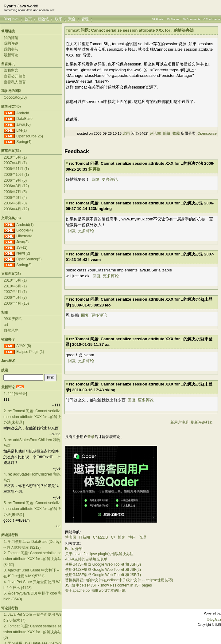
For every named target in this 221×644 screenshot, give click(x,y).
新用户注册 (180, 422)
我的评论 (11, 43)
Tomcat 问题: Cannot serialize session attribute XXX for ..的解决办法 (130, 30)
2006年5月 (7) (15, 298)
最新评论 (11, 55)
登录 (91, 437)
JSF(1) (22, 247)
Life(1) (21, 130)
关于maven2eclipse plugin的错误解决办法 (99, 554)
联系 (59, 19)
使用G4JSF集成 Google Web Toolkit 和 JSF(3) (103, 564)
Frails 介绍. (74, 549)
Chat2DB (101, 537)
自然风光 (11, 330)
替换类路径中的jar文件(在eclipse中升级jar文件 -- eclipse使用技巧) (119, 580)
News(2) (23, 253)
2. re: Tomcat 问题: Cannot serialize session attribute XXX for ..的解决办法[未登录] (32, 417)
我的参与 (11, 49)
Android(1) (25, 225)
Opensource (207, 133)
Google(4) (24, 230)
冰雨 (126, 133)
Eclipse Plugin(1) (30, 352)
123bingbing (100, 209)
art (6, 325)
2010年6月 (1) (15, 280)
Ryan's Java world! (21, 6)
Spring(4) (24, 142)
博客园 (71, 537)
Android (23, 113)
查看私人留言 (15, 82)
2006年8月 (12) (16, 186)
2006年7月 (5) (15, 192)
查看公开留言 (15, 76)
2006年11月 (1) (16, 169)
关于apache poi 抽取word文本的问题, (96, 591)
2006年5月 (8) (15, 203)
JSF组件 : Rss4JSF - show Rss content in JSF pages (109, 585)
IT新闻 (85, 537)
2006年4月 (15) (16, 303)
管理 (85, 19)
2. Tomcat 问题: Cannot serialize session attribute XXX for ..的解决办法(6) (32, 632)
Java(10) (23, 124)
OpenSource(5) (29, 259)
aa (107, 344)
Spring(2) (24, 265)
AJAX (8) (24, 346)
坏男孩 (94, 169)
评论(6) (155, 133)
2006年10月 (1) (16, 175)
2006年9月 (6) (15, 180)
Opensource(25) (30, 136)
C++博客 (118, 537)
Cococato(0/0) (15, 97)
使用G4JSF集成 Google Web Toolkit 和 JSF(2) (103, 570)
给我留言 (11, 70)
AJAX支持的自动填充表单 (86, 559)
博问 (132, 537)
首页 (28, 19)
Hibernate (24, 236)
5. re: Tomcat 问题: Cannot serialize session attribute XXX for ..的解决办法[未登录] (32, 509)
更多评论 (110, 179)
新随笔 (43, 19)
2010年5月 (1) (15, 157)
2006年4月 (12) (16, 209)
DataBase (24, 119)
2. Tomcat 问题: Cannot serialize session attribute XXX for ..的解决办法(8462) (32, 559)
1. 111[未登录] (15, 394)
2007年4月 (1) (15, 163)
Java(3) (22, 242)
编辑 (167, 133)
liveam (95, 260)
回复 (96, 179)
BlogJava (11, 19)
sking (110, 390)
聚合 (72, 19)
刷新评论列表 (202, 422)
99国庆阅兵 (13, 319)
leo (108, 305)
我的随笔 (11, 38)
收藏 (176, 133)
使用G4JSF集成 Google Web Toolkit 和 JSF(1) (103, 575)
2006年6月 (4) (15, 198)
